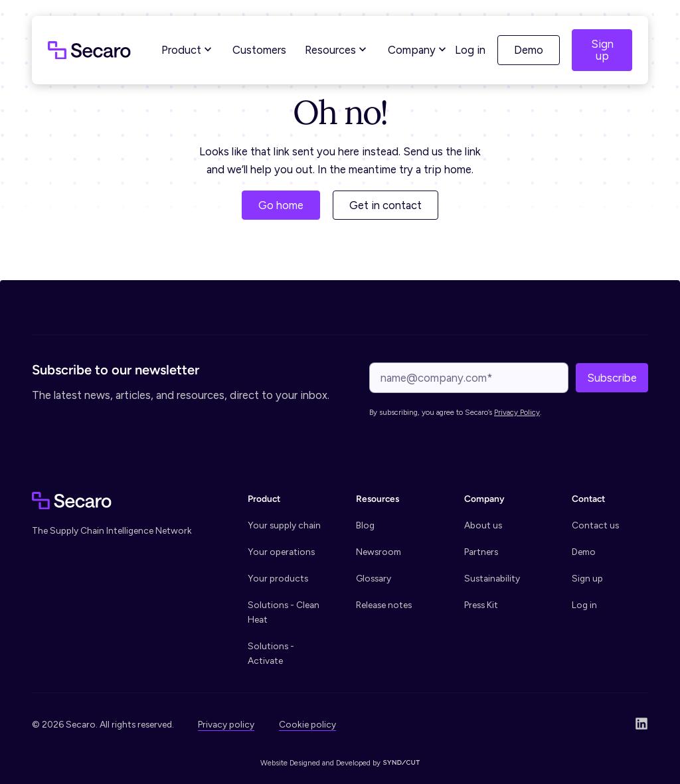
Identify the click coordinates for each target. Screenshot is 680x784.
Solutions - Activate (271, 653)
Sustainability (492, 578)
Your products (278, 578)
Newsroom (379, 552)
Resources (337, 50)
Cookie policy (307, 724)
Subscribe (612, 378)
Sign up (602, 50)
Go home (281, 205)
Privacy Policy (517, 412)
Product (188, 50)
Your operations (281, 552)
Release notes (384, 605)
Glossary (374, 578)
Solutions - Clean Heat (284, 612)
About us (483, 525)
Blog (365, 525)
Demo (529, 50)
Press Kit (481, 605)
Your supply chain (284, 525)
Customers (259, 50)
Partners (481, 552)
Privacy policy (226, 724)
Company (418, 50)
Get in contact (385, 205)
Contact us (595, 525)
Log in (470, 50)
